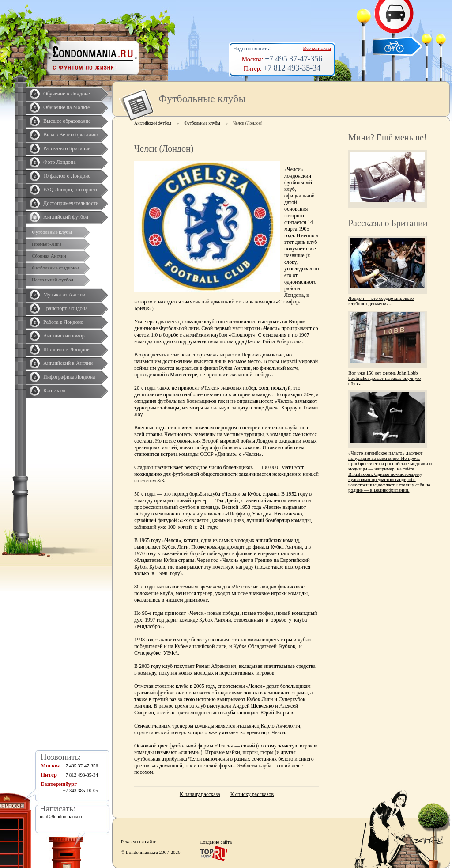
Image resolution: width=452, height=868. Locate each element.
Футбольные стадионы (55, 268)
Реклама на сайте (139, 841)
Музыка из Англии (64, 295)
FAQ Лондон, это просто (71, 190)
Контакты (54, 390)
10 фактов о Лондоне (67, 176)
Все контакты (317, 48)
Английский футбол (66, 217)
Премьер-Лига (47, 244)
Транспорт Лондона (66, 308)
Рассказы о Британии (67, 148)
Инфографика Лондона (69, 377)
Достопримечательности (71, 203)
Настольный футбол (53, 280)
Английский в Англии (68, 363)
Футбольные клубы (52, 232)
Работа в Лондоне (63, 322)
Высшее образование (67, 121)
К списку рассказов (252, 794)
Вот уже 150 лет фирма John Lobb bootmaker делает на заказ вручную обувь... (384, 378)
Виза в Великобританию (71, 135)
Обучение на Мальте (66, 107)
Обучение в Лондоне (67, 94)
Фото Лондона (60, 162)
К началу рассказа (200, 794)
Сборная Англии (49, 256)
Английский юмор (64, 336)
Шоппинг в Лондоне (66, 349)
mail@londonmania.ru (62, 816)
